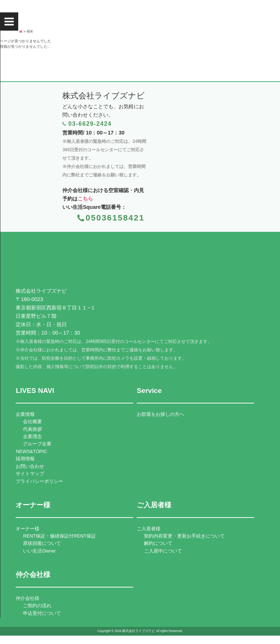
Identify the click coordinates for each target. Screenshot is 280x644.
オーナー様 (28, 529)
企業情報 (25, 414)
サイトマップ (30, 474)
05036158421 (115, 218)
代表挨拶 (32, 429)
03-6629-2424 (90, 124)
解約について (158, 543)
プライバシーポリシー (39, 481)
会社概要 (32, 421)
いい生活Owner (39, 551)
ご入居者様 (149, 529)
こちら (85, 199)
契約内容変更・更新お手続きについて (184, 536)
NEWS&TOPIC (31, 451)
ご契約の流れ (37, 606)
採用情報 (25, 459)
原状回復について (42, 543)
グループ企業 (37, 444)
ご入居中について (163, 551)
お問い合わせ (30, 466)
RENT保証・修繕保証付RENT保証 (59, 536)
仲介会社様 (28, 598)
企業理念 (32, 436)
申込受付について (42, 613)
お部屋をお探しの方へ (160, 414)
